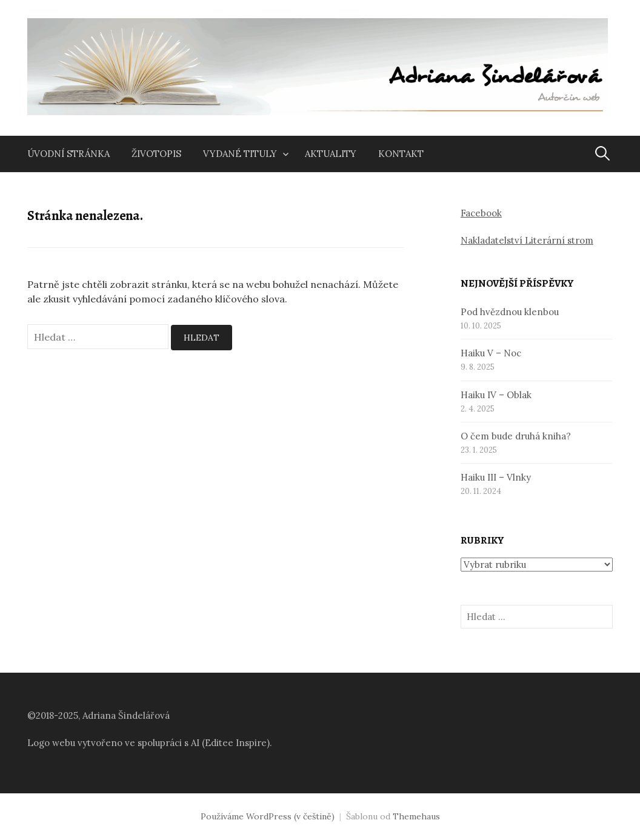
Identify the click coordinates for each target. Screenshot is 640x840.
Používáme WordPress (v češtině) (268, 816)
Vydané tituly (240, 154)
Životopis (156, 154)
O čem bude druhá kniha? (516, 436)
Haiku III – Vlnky (496, 477)
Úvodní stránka (68, 154)
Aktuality (331, 154)
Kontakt (401, 154)
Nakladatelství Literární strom (527, 240)
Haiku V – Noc (491, 353)
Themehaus (416, 816)
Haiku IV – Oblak (496, 395)
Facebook (481, 213)
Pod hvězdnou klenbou (510, 312)
